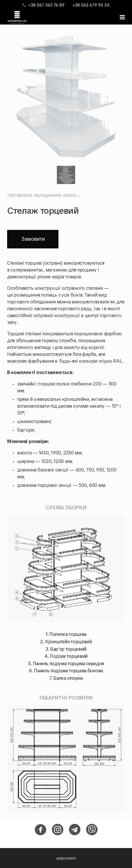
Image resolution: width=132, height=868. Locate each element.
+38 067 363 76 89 (46, 5)
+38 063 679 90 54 (91, 5)
